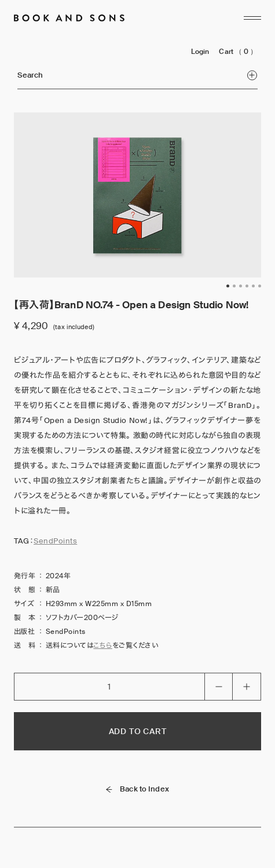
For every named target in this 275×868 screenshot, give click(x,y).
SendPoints (55, 541)
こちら (102, 645)
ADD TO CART (138, 731)
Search (137, 75)
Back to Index (137, 789)
